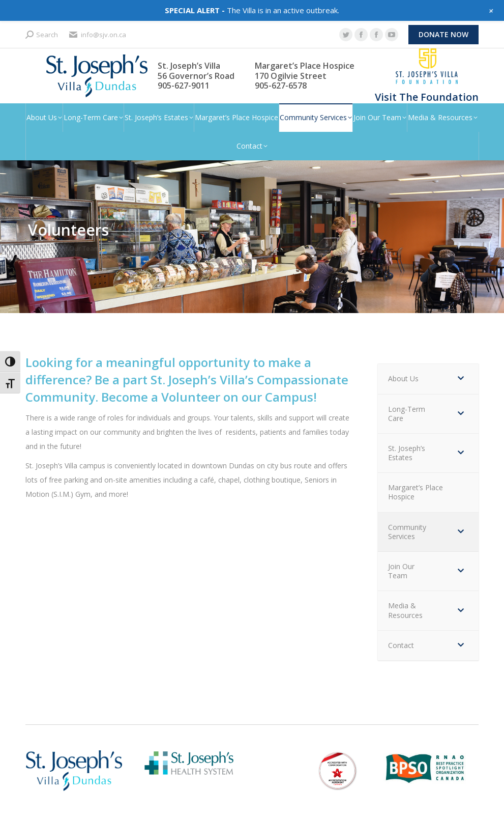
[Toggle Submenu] (461, 379)
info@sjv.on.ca (97, 35)
